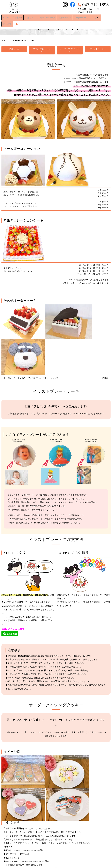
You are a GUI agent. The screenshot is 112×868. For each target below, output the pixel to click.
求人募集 (102, 17)
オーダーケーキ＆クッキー (81, 17)
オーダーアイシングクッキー (70, 50)
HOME (5, 17)
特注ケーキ (14, 49)
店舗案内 (15, 17)
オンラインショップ (43, 17)
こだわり (28, 17)
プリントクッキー (98, 49)
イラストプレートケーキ (42, 50)
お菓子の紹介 (60, 17)
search (6, 21)
